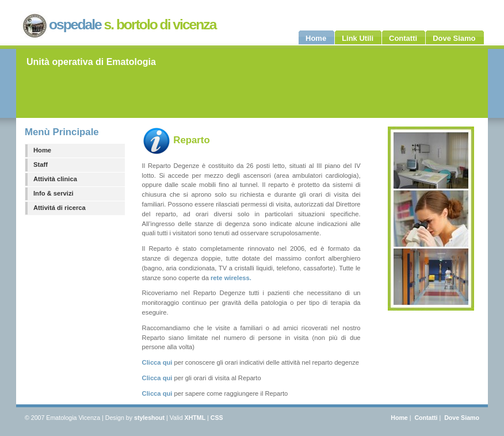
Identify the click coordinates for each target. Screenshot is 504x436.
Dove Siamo (462, 418)
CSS (217, 418)
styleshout (149, 418)
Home (42, 150)
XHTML (195, 418)
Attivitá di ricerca (60, 208)
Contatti (426, 418)
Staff (41, 165)
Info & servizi (54, 193)
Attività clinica (55, 179)
